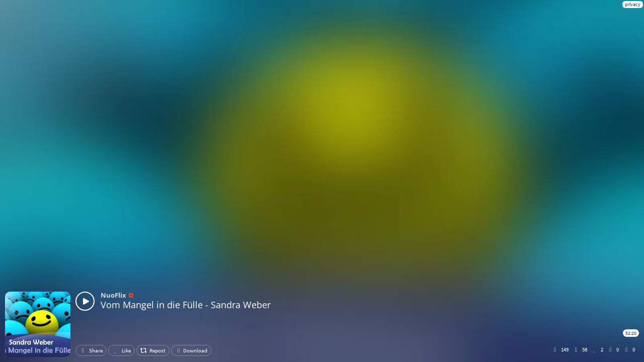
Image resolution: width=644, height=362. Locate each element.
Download (191, 350)
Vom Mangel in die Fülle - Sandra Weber (186, 305)
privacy (633, 4)
